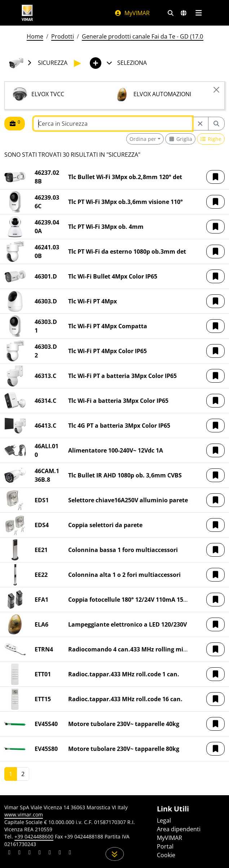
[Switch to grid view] (180, 139)
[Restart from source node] (200, 124)
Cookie (166, 855)
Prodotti (63, 36)
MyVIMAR (132, 13)
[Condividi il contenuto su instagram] (40, 853)
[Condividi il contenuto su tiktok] (70, 853)
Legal (164, 820)
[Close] (216, 90)
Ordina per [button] (143, 139)
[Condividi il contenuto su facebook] (19, 853)
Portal (165, 846)
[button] (215, 177)
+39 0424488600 (34, 836)
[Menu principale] (199, 13)
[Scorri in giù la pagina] (114, 854)
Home (35, 36)
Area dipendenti (179, 829)
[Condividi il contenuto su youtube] (50, 853)
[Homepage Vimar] (27, 13)
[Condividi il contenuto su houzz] (60, 853)
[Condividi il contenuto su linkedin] (9, 853)
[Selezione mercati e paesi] (184, 13)
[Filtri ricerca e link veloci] (171, 13)
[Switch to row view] (211, 139)
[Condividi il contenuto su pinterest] (30, 853)
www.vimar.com (24, 814)
